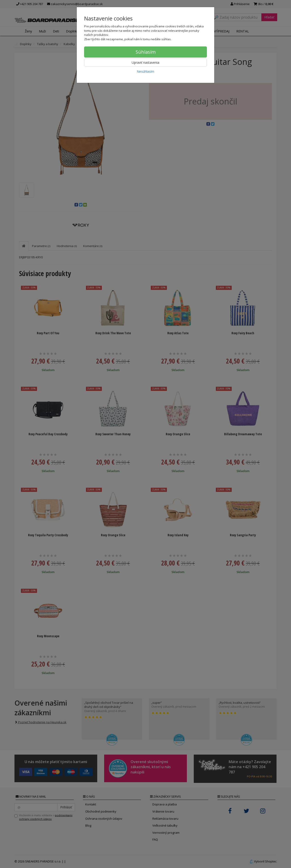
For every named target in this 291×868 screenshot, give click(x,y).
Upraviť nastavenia (145, 62)
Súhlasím (146, 52)
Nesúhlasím (145, 71)
